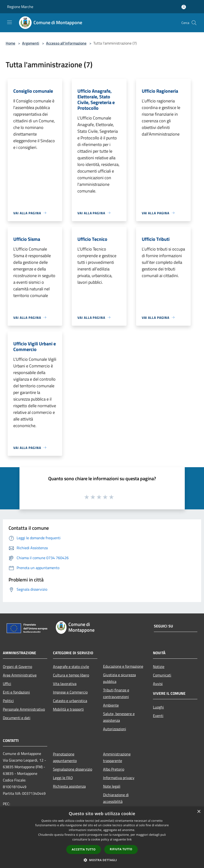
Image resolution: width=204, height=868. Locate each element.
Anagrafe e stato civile (71, 667)
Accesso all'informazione (66, 43)
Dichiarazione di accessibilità (116, 798)
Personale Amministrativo (24, 709)
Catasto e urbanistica (70, 701)
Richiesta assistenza (69, 786)
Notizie (159, 667)
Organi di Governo (17, 667)
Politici (8, 701)
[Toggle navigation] (9, 22)
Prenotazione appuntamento (65, 757)
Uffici (7, 684)
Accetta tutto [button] (84, 849)
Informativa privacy (119, 778)
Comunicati (162, 675)
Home (10, 43)
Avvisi (158, 684)
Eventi (158, 716)
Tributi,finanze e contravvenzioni (116, 693)
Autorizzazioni (115, 729)
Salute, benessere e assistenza (119, 717)
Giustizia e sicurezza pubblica (119, 678)
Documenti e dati (17, 718)
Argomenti (31, 43)
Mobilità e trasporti (68, 709)
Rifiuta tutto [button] (121, 849)
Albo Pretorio (114, 769)
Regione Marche (20, 7)
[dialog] (102, 837)
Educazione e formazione (123, 666)
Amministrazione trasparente (117, 757)
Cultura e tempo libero (71, 675)
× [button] (199, 812)
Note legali (112, 786)
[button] (102, 860)
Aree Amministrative (20, 675)
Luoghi (158, 707)
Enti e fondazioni (16, 692)
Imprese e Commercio (70, 692)
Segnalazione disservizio (73, 769)
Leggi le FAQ (63, 778)
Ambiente (111, 705)
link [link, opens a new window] (129, 839)
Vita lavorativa (65, 684)
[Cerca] (194, 23)
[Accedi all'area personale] (184, 7)
